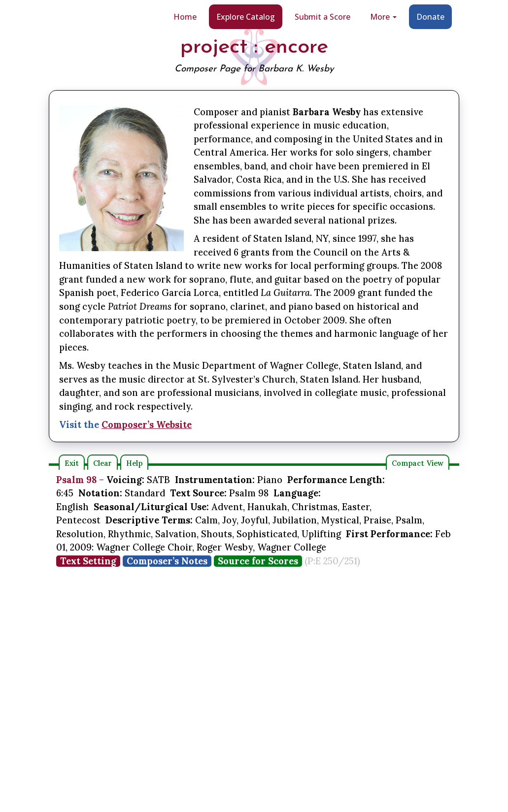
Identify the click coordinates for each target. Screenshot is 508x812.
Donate (430, 17)
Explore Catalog (246, 17)
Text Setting (88, 561)
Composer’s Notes (167, 561)
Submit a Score (322, 17)
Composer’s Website (147, 425)
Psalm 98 (76, 480)
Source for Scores (258, 561)
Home (185, 17)
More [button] (383, 17)
